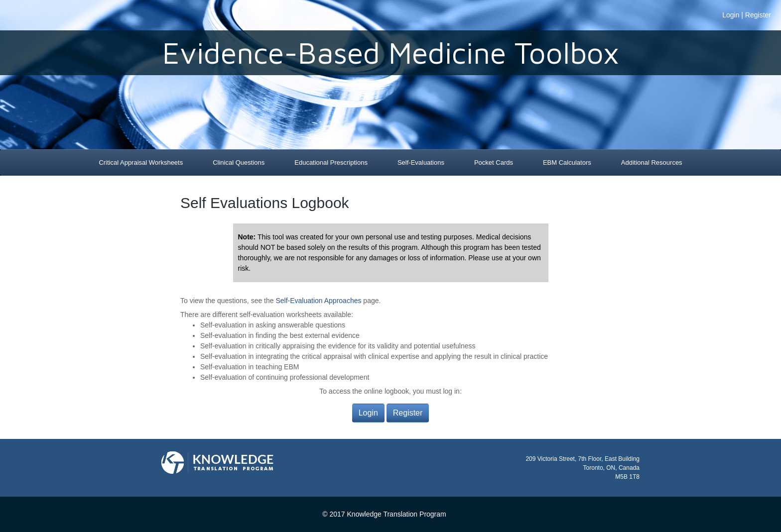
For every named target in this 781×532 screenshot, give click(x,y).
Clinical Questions (239, 162)
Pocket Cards (494, 162)
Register (758, 15)
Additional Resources (652, 162)
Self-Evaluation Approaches (318, 301)
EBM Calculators (567, 162)
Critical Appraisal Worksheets (141, 162)
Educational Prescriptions (331, 162)
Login (731, 15)
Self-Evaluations (421, 162)
